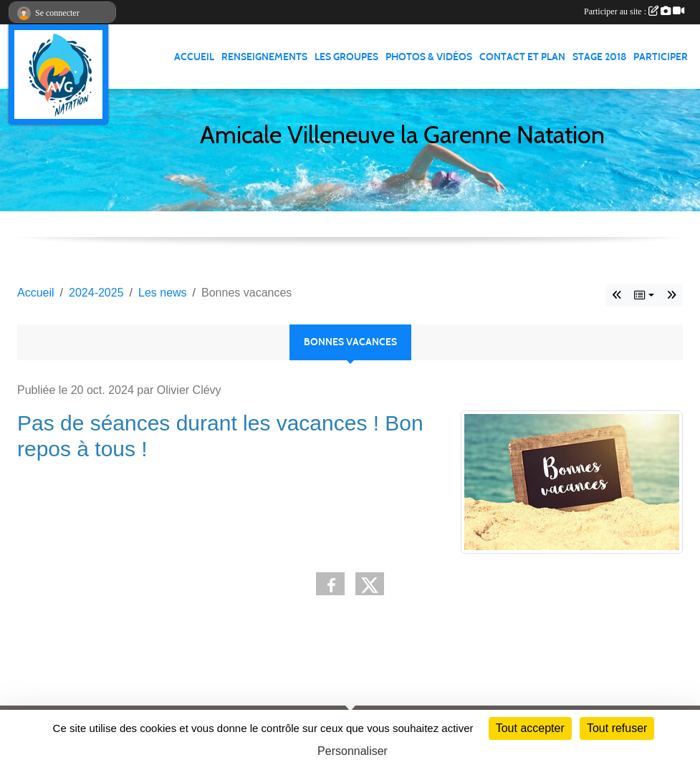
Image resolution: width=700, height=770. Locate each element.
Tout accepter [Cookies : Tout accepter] (530, 728)
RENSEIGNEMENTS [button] (264, 57)
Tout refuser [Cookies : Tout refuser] (617, 728)
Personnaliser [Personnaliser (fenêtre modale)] (353, 751)
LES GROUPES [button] (346, 57)
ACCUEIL (194, 57)
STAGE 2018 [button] (599, 57)
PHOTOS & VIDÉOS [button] (429, 57)
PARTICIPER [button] (661, 57)
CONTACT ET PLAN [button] (522, 57)
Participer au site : (634, 11)
